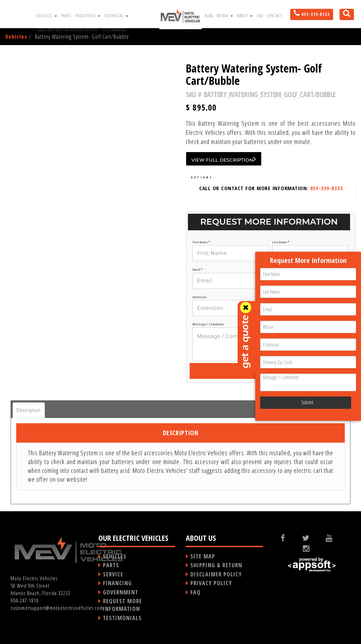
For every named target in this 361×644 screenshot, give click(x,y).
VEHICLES (115, 556)
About (245, 16)
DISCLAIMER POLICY (216, 574)
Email (197, 270)
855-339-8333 (326, 188)
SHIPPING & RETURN (216, 565)
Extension (200, 297)
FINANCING (117, 583)
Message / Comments (208, 324)
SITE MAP (203, 556)
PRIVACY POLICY (211, 583)
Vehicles (47, 16)
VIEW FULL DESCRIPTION (224, 159)
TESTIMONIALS (122, 618)
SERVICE (113, 574)
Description (29, 410)
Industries (88, 16)
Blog (209, 16)
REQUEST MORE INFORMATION (123, 605)
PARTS (111, 565)
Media (225, 16)
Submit (307, 402)
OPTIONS (202, 177)
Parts (66, 16)
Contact (275, 16)
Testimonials (114, 30)
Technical (116, 16)
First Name (201, 242)
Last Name (281, 242)
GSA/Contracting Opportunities (68, 30)
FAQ (260, 16)
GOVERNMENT (121, 592)
